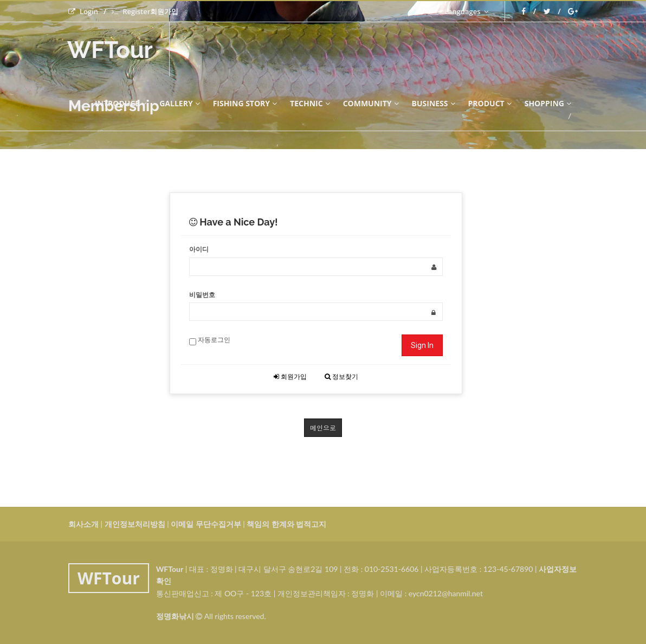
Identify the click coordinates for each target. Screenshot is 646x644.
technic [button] (310, 103)
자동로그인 (210, 340)
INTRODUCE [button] (121, 103)
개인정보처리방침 (135, 524)
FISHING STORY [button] (245, 103)
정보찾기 (341, 376)
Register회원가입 (145, 11)
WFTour (110, 50)
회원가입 (290, 376)
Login (83, 11)
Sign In (422, 345)
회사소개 (83, 524)
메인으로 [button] (323, 427)
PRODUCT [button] (490, 103)
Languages (466, 11)
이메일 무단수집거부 (206, 524)
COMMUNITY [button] (371, 103)
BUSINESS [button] (434, 103)
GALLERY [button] (179, 103)
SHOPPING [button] (548, 103)
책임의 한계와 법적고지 (286, 524)
